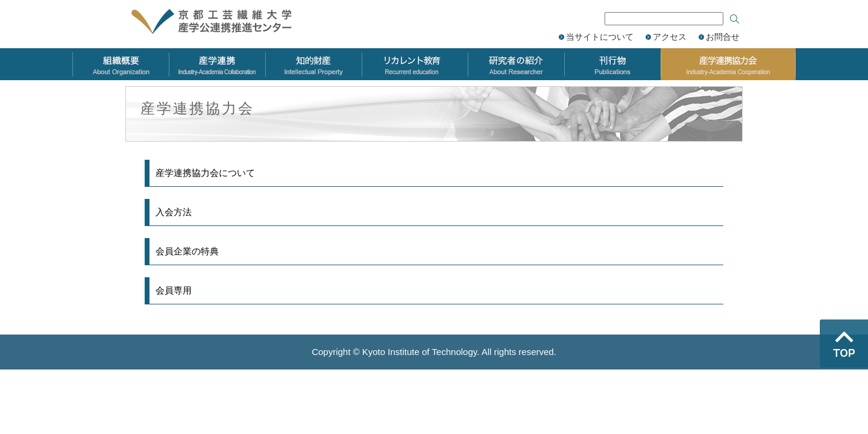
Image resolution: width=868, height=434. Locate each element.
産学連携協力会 (728, 64)
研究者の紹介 (516, 64)
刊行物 (612, 64)
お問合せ (723, 37)
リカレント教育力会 (415, 64)
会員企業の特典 (187, 251)
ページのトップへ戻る (844, 344)
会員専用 (174, 290)
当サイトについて (600, 37)
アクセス (670, 37)
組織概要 (121, 64)
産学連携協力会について (205, 173)
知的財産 (313, 64)
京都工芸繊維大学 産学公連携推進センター (225, 23)
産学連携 (217, 64)
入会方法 (174, 212)
